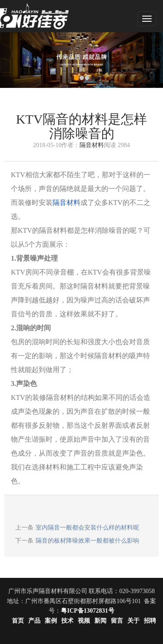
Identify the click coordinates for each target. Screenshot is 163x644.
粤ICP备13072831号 (87, 611)
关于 (133, 621)
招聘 (150, 621)
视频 (84, 621)
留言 (117, 621)
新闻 (100, 621)
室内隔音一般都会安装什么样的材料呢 (87, 528)
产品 (34, 621)
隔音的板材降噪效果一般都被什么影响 (87, 541)
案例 (51, 621)
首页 (18, 621)
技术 (67, 621)
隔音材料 (92, 145)
